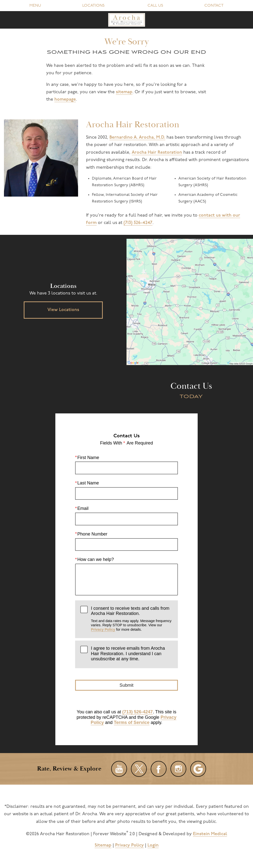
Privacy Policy (103, 629)
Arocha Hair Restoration (157, 153)
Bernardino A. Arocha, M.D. (137, 138)
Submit (126, 685)
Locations (93, 6)
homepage (65, 100)
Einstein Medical (210, 834)
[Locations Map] (190, 302)
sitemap (124, 92)
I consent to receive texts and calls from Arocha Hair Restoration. (132, 619)
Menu (35, 6)
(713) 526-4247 (138, 223)
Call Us (155, 6)
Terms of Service (132, 722)
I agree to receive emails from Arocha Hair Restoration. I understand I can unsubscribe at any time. (128, 654)
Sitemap (103, 845)
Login (153, 845)
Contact (214, 6)
